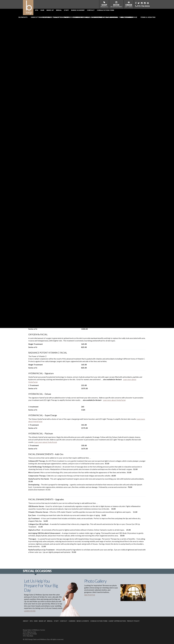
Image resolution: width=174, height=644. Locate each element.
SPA (51, 14)
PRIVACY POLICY (133, 621)
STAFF (81, 14)
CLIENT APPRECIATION (117, 621)
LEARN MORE (30, 611)
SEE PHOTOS (90, 595)
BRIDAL (73, 14)
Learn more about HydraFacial (114, 400)
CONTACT (105, 14)
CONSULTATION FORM (120, 14)
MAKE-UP (64, 14)
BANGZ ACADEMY (92, 14)
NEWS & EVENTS (83, 621)
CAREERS (72, 621)
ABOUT (44, 14)
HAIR (57, 14)
